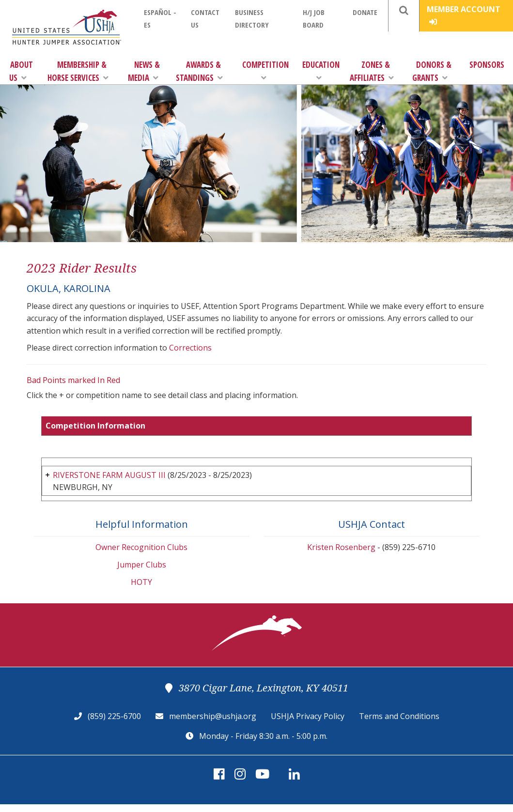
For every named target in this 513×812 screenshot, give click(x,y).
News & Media (144, 71)
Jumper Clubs (142, 565)
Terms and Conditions (399, 716)
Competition (265, 70)
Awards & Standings (199, 71)
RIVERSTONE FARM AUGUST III (109, 475)
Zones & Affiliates (372, 71)
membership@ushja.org (213, 716)
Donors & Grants (432, 71)
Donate (365, 12)
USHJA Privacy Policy (308, 716)
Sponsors (487, 65)
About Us (21, 71)
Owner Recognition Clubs (141, 547)
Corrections (190, 348)
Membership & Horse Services (78, 71)
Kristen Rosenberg (341, 547)
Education (321, 70)
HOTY (141, 582)
